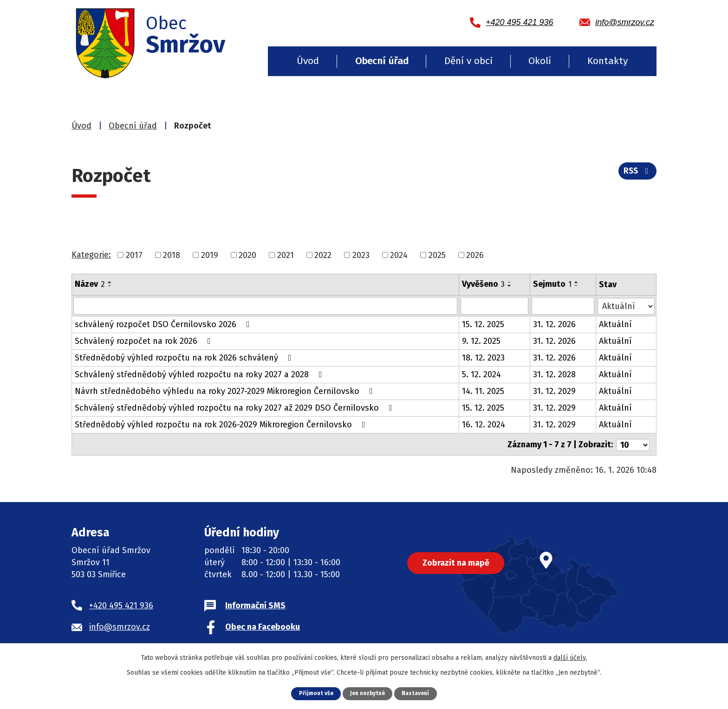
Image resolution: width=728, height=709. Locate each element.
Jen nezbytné (367, 693)
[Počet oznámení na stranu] (633, 444)
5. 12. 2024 (482, 374)
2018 (172, 255)
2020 (247, 255)
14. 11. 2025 (484, 391)
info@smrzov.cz (120, 625)
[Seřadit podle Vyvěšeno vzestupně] (510, 282)
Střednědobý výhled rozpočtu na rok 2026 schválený (185, 358)
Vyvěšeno (484, 284)
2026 (475, 255)
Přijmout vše (313, 693)
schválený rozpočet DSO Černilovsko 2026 (164, 324)
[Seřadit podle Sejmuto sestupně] (577, 286)
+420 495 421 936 (121, 604)
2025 (437, 255)
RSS (637, 173)
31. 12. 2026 (555, 324)
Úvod (308, 61)
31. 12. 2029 (555, 391)
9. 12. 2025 (482, 341)
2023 (361, 255)
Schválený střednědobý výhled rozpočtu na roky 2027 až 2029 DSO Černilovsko (235, 408)
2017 (134, 255)
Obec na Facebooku (263, 625)
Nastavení (418, 693)
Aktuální (616, 324)
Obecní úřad (382, 61)
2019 (210, 255)
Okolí (540, 61)
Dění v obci (468, 61)
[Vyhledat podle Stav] (626, 305)
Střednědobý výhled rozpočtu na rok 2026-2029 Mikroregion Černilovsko (222, 425)
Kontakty (608, 61)
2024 (399, 255)
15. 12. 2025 (484, 324)
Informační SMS (255, 604)
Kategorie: (91, 255)
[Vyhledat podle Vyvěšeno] (495, 306)
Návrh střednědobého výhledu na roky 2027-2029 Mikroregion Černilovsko (226, 391)
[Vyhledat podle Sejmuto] (563, 306)
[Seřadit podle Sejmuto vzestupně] (577, 282)
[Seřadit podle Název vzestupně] (110, 282)
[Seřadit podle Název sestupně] (110, 286)
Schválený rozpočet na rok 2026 (145, 341)
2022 (323, 255)
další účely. (570, 657)
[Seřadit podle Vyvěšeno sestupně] (510, 286)
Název (90, 284)
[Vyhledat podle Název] (266, 306)
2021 (286, 255)
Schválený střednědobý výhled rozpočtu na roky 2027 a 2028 (200, 374)
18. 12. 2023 (484, 358)
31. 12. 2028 (555, 374)
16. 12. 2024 (484, 425)
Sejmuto (553, 284)
